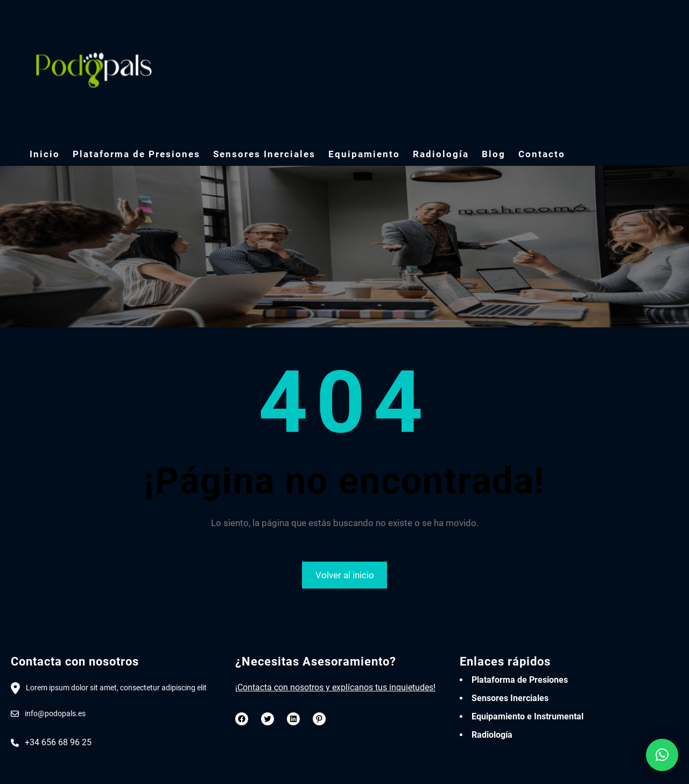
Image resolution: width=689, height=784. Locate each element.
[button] (662, 755)
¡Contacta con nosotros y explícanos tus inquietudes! (335, 687)
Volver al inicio (345, 575)
